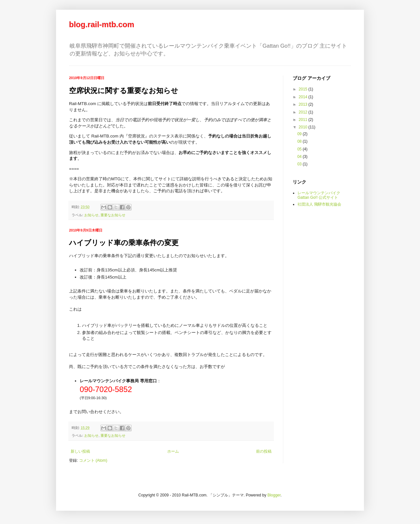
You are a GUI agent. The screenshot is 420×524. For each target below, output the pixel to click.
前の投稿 (264, 451)
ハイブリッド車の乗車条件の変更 (124, 243)
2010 (304, 127)
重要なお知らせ (113, 215)
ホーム (173, 451)
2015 (304, 89)
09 (300, 134)
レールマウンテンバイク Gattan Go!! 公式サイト (319, 195)
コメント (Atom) (93, 460)
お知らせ (91, 215)
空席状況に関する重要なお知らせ (124, 91)
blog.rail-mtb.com (102, 24)
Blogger (274, 495)
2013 (304, 104)
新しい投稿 (80, 451)
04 (300, 157)
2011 (304, 120)
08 (300, 141)
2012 (304, 112)
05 (300, 149)
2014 (304, 97)
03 (300, 164)
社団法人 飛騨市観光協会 (319, 204)
